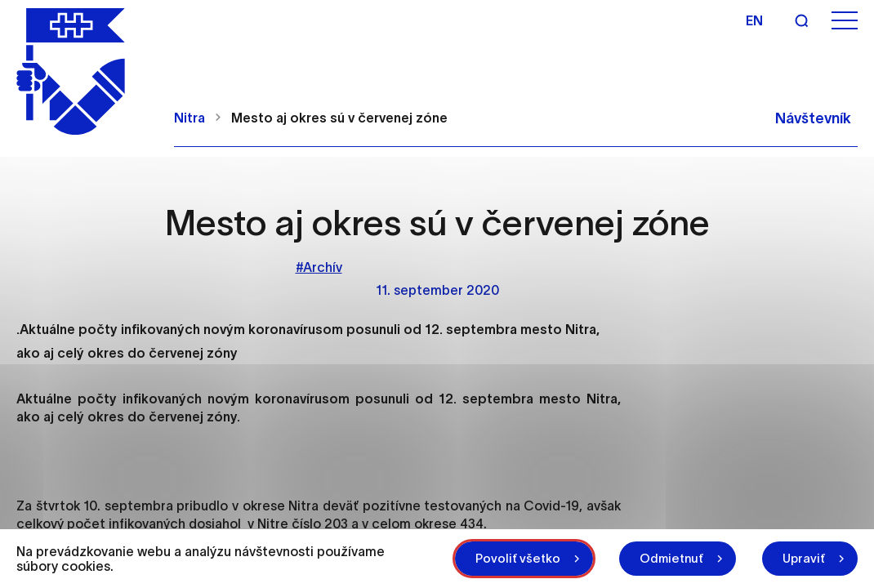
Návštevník (813, 118)
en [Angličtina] (754, 20)
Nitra (190, 118)
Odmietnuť (671, 558)
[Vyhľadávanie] (801, 20)
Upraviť (804, 558)
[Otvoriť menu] (845, 21)
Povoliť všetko (518, 558)
